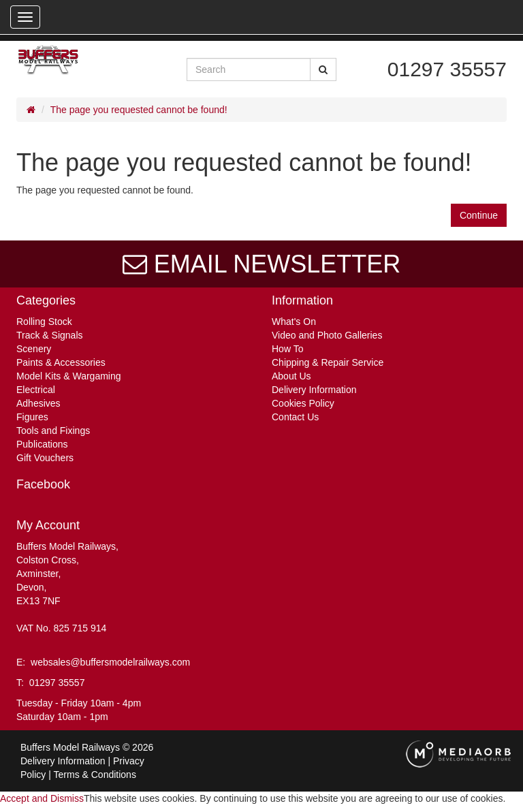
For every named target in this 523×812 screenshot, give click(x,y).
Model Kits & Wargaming (69, 376)
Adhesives (38, 403)
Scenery (34, 349)
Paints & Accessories (61, 362)
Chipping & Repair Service (328, 362)
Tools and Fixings (53, 431)
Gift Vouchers (45, 458)
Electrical (36, 390)
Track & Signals (50, 335)
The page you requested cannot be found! (139, 110)
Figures (32, 417)
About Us (291, 376)
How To (287, 349)
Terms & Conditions (95, 775)
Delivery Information (314, 390)
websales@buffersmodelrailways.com (110, 662)
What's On (294, 322)
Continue (479, 215)
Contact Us (295, 417)
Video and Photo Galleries (327, 335)
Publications (42, 444)
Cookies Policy (303, 403)
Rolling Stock (44, 322)
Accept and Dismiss (42, 798)
